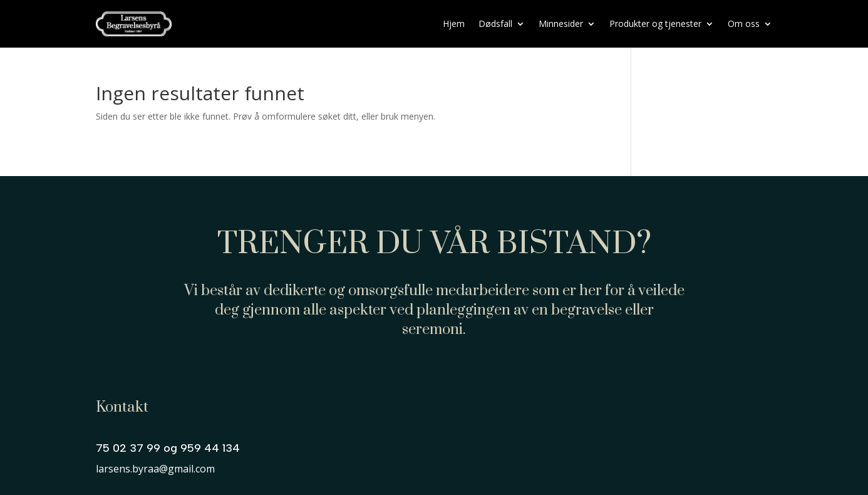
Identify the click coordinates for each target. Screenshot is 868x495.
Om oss (744, 23)
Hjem (454, 23)
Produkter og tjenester (655, 23)
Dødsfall (495, 23)
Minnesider (561, 23)
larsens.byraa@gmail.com (155, 469)
